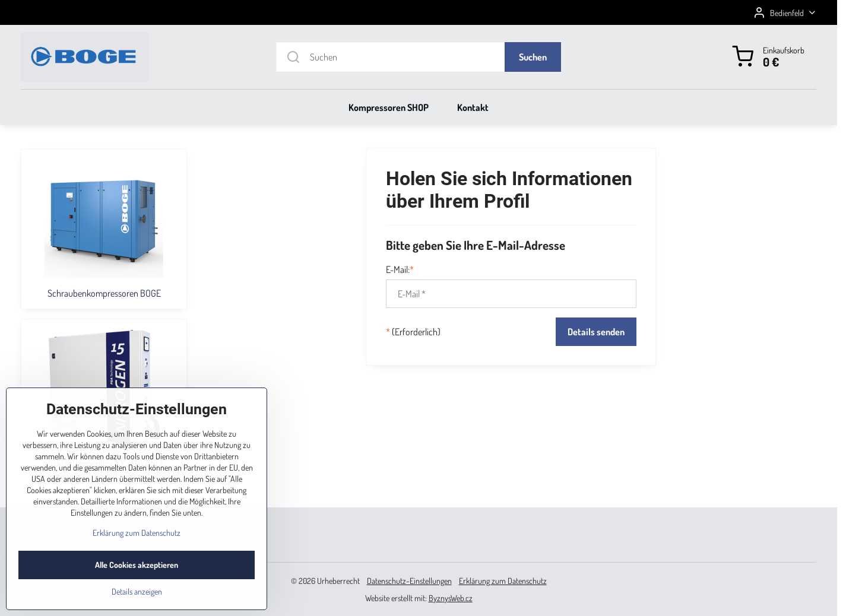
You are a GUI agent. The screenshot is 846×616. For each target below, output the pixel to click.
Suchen (533, 57)
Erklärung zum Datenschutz (503, 581)
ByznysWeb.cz (451, 598)
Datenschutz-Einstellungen (409, 581)
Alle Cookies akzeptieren (137, 586)
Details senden (596, 332)
